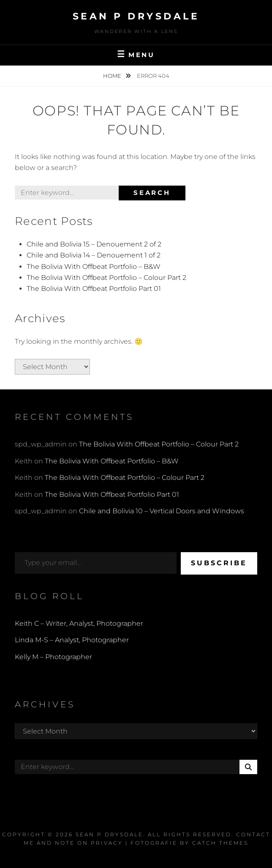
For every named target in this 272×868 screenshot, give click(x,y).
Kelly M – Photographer (53, 657)
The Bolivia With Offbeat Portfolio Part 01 (94, 289)
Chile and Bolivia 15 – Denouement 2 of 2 (94, 244)
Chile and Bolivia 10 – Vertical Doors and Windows (162, 511)
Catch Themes (220, 843)
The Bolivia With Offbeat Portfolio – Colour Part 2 (106, 278)
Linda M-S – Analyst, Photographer (72, 640)
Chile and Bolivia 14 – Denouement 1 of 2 (94, 255)
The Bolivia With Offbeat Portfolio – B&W (94, 267)
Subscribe (219, 563)
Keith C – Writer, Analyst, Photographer (79, 623)
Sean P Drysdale (136, 16)
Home (113, 76)
